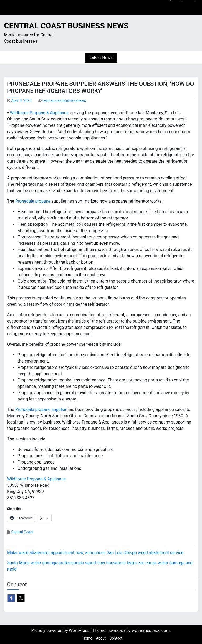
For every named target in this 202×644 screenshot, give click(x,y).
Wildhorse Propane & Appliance (39, 113)
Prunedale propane (33, 201)
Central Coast (22, 532)
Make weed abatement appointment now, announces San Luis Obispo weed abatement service (95, 553)
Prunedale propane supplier (41, 409)
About (101, 638)
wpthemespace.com (151, 630)
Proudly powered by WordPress (61, 630)
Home (87, 638)
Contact (116, 638)
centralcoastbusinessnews (64, 100)
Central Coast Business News (66, 26)
